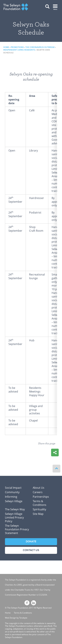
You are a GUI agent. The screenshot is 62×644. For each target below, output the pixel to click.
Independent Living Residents (19, 50)
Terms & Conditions (40, 503)
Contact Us (31, 550)
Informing (11, 497)
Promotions (17, 47)
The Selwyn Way (15, 509)
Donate (31, 542)
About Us (39, 488)
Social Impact (13, 488)
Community (12, 492)
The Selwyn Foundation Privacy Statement (17, 529)
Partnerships (41, 497)
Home (6, 47)
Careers (38, 492)
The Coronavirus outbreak (40, 47)
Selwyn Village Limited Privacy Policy (14, 517)
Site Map (38, 514)
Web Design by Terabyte (16, 618)
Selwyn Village (14, 501)
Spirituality (39, 509)
